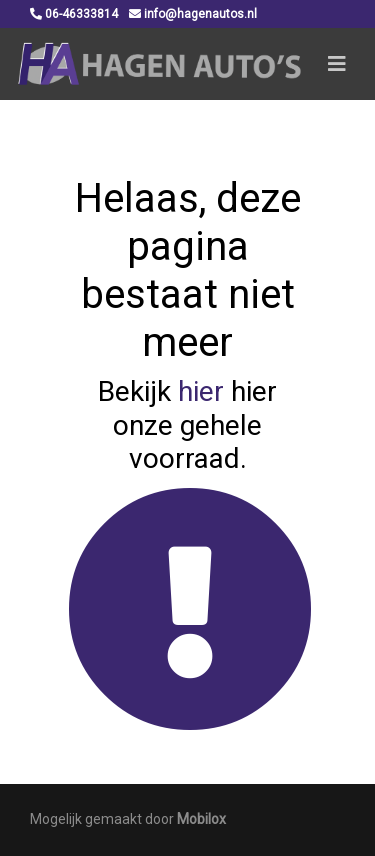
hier (201, 391)
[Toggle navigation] (337, 64)
